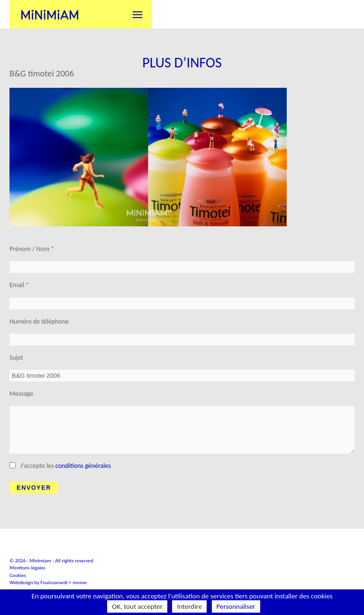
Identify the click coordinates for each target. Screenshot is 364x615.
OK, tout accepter (137, 606)
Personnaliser (236, 606)
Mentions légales (27, 568)
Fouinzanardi (54, 582)
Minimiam (50, 14)
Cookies (18, 575)
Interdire (189, 606)
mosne (80, 582)
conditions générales (83, 466)
